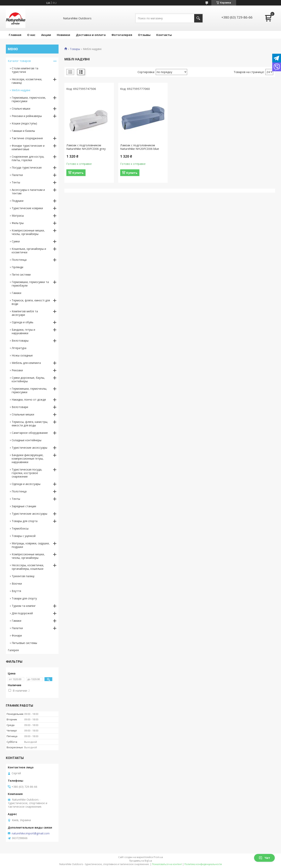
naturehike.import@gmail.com (31, 833)
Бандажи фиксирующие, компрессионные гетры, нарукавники (28, 459)
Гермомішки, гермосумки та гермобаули (30, 284)
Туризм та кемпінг (24, 606)
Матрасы (18, 216)
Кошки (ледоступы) (24, 123)
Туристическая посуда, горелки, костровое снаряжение (27, 473)
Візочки (17, 584)
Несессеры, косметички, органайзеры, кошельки (28, 567)
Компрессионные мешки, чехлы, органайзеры (28, 232)
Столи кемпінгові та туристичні (25, 70)
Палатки (17, 175)
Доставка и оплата (91, 35)
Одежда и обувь (23, 322)
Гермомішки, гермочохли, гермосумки (29, 99)
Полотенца (19, 260)
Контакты (164, 35)
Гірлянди (17, 267)
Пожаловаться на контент (167, 864)
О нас (31, 35)
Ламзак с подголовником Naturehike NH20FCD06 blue (140, 147)
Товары (75, 49)
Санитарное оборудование (30, 433)
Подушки (18, 201)
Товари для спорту (24, 598)
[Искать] (198, 18)
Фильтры (18, 223)
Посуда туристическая (27, 167)
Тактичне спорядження (27, 138)
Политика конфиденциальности (203, 864)
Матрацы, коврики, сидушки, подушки (31, 545)
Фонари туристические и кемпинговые (28, 147)
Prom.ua (158, 857)
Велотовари (20, 407)
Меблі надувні (21, 90)
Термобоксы (20, 528)
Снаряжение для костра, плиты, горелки (28, 158)
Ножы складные (22, 355)
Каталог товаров (19, 61)
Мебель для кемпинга (26, 363)
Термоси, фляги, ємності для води (31, 302)
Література (19, 348)
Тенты (16, 182)
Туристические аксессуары (29, 448)
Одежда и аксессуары (26, 484)
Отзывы (144, 35)
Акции (46, 35)
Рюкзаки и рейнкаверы (27, 116)
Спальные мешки (23, 414)
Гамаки (16, 293)
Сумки (16, 241)
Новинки (63, 35)
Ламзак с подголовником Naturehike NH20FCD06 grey (86, 147)
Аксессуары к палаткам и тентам (28, 192)
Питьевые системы (24, 643)
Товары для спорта (25, 521)
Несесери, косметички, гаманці (27, 81)
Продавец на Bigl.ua (141, 861)
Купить (78, 173)
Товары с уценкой (24, 536)
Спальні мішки (21, 108)
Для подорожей (22, 613)
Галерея (13, 650)
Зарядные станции (24, 506)
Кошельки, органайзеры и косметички (29, 250)
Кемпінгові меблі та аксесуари (25, 313)
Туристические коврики (27, 208)
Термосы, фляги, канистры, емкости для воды (30, 424)
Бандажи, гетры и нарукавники (23, 331)
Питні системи (21, 275)
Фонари (17, 635)
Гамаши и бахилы (23, 131)
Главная (15, 35)
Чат (264, 858)
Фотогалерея (122, 35)
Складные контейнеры (27, 440)
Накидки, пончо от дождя (29, 400)
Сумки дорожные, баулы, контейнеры (28, 379)
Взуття (16, 591)
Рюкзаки (17, 370)
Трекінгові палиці (23, 576)
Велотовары (20, 341)
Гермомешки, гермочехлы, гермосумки (29, 390)
